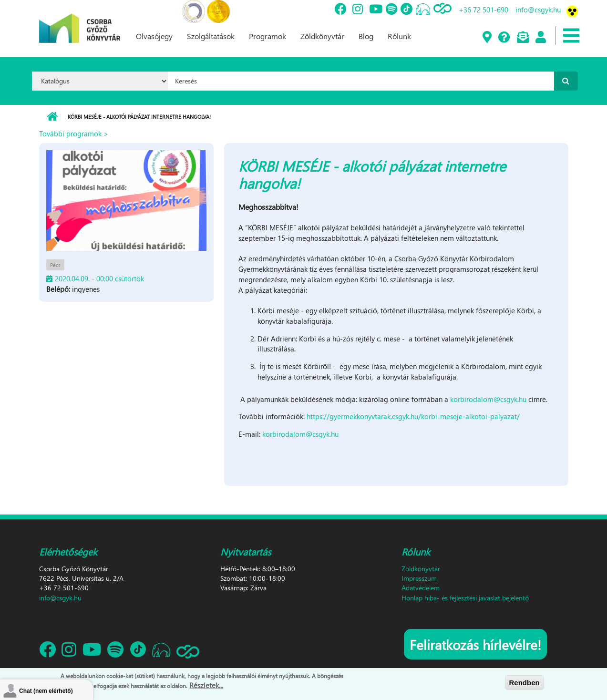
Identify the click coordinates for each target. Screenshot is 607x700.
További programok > (74, 134)
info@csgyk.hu (538, 10)
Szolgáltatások (211, 36)
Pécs (55, 265)
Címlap (52, 117)
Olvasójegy (154, 36)
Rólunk (399, 36)
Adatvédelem (421, 588)
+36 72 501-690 (484, 10)
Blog (366, 36)
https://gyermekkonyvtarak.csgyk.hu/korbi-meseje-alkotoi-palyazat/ (413, 416)
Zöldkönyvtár (322, 36)
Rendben (525, 683)
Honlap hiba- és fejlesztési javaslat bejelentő (465, 598)
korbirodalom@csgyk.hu (488, 399)
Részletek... (206, 686)
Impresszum (419, 578)
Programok (267, 36)
